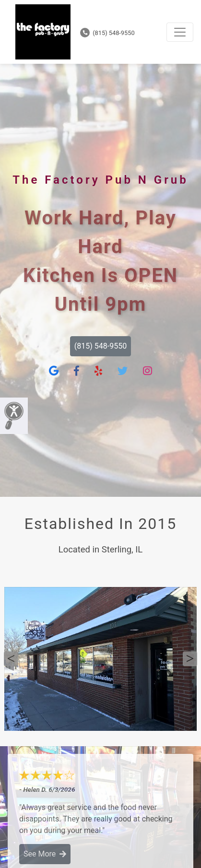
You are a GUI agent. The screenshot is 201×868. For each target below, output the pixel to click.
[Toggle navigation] (180, 32)
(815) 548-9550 (107, 33)
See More (45, 854)
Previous (11, 659)
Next (190, 659)
